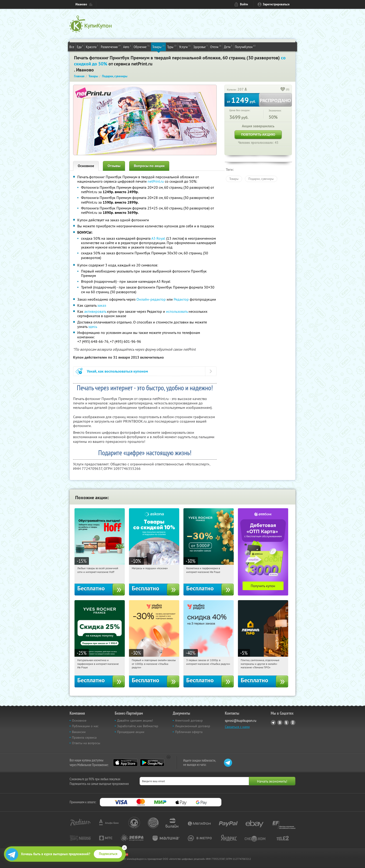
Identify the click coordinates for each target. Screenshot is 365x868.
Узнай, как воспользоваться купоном (117, 371)
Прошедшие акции (131, 732)
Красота (92, 47)
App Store (125, 763)
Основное (86, 166)
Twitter (286, 723)
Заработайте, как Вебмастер (138, 726)
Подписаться (108, 854)
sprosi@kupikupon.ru (241, 721)
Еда (80, 47)
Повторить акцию (258, 134)
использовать (177, 311)
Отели (216, 47)
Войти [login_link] (244, 4)
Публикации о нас (85, 726)
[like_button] (283, 90)
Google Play (152, 763)
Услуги (185, 47)
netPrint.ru (156, 181)
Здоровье (200, 47)
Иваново (81, 4)
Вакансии (79, 732)
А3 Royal (158, 238)
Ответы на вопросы (86, 743)
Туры (172, 47)
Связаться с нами (237, 727)
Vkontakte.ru (280, 723)
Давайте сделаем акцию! (135, 720)
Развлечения (111, 47)
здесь (93, 326)
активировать (95, 311)
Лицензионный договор (193, 726)
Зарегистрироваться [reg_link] (276, 4)
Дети (228, 47)
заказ (102, 305)
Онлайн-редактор (151, 299)
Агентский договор (189, 720)
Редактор (181, 299)
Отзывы (114, 166)
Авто (127, 47)
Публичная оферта (189, 732)
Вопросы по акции (149, 166)
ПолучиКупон (245, 47)
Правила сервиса (84, 737)
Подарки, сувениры (261, 179)
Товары (158, 47)
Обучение (142, 47)
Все (72, 47)
